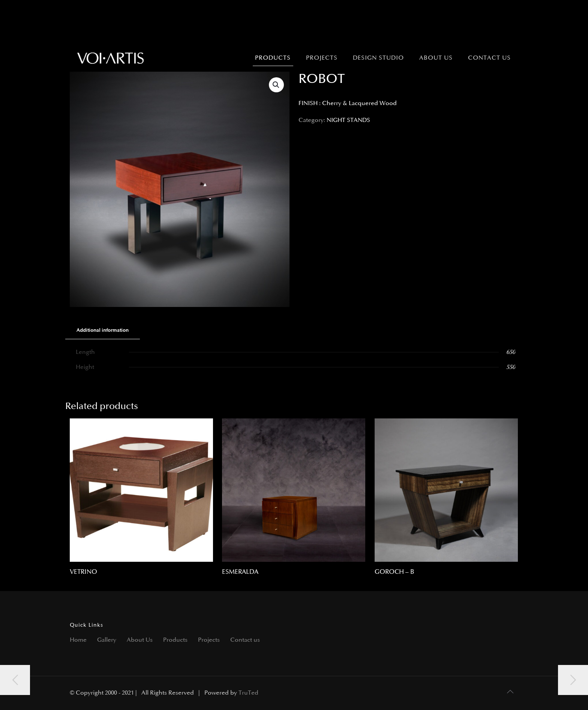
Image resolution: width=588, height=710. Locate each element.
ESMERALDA (240, 572)
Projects (209, 640)
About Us (140, 640)
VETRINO (83, 572)
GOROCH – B (394, 572)
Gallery (107, 640)
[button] (276, 85)
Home (78, 640)
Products (175, 640)
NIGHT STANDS (348, 120)
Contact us (245, 640)
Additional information (103, 330)
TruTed (248, 693)
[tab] (103, 330)
